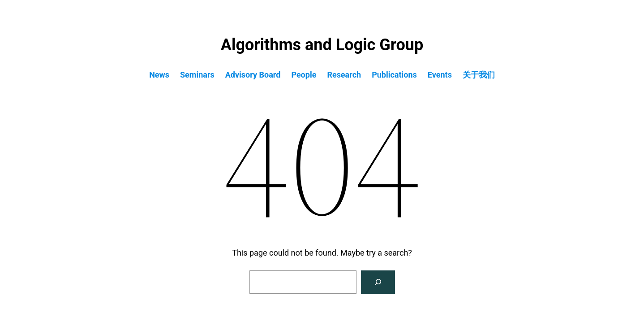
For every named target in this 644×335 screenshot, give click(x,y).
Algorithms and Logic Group (322, 45)
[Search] (378, 282)
